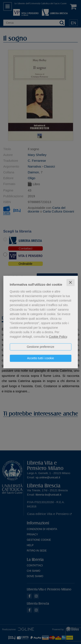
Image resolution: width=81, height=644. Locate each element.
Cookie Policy (58, 337)
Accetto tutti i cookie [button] (40, 358)
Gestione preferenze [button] (40, 347)
